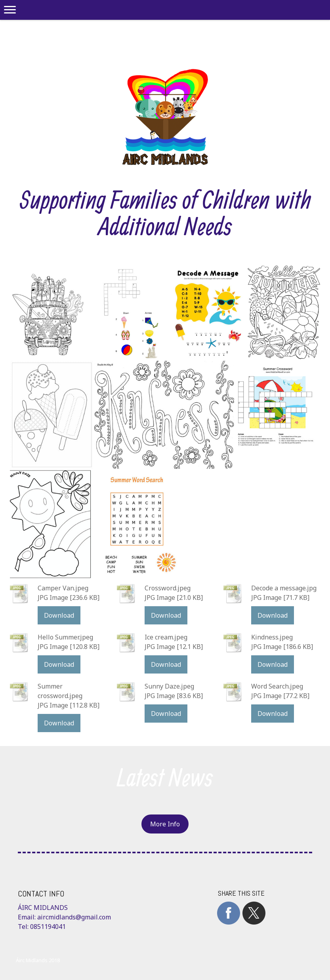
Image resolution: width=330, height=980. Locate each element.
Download (59, 615)
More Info (165, 824)
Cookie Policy (32, 953)
